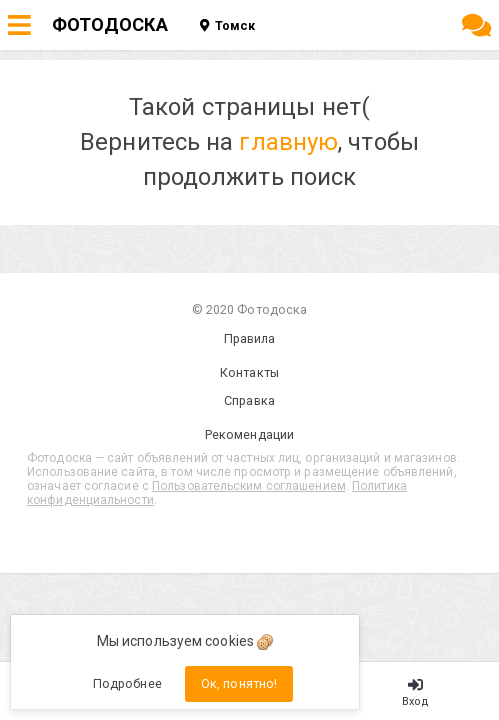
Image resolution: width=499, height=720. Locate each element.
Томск (227, 25)
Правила (250, 338)
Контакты (249, 372)
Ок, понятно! (239, 683)
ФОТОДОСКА (110, 24)
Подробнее (127, 683)
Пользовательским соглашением (249, 486)
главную (288, 142)
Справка (249, 400)
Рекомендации (249, 434)
